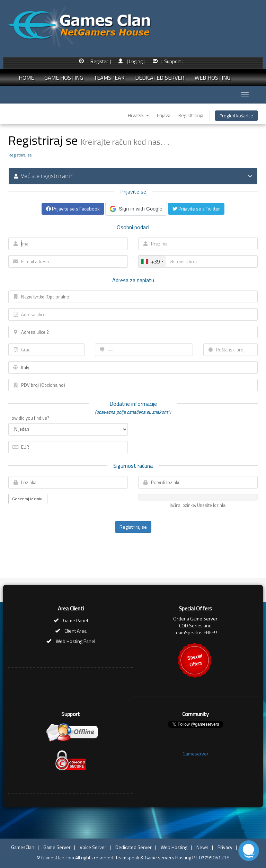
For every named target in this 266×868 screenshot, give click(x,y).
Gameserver (196, 754)
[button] (136, 209)
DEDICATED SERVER (160, 78)
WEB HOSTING (212, 78)
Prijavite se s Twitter (196, 209)
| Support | (172, 61)
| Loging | (136, 61)
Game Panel (76, 620)
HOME (26, 78)
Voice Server (93, 847)
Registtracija (191, 115)
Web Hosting (174, 847)
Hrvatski (138, 115)
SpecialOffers (195, 660)
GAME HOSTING (64, 78)
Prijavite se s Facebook (73, 209)
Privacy (225, 847)
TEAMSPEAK (109, 78)
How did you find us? (29, 418)
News (202, 847)
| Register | (99, 61)
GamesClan (23, 847)
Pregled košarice (236, 116)
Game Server (57, 847)
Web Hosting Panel (76, 641)
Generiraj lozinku (28, 499)
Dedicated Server (134, 847)
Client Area (76, 631)
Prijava (164, 115)
